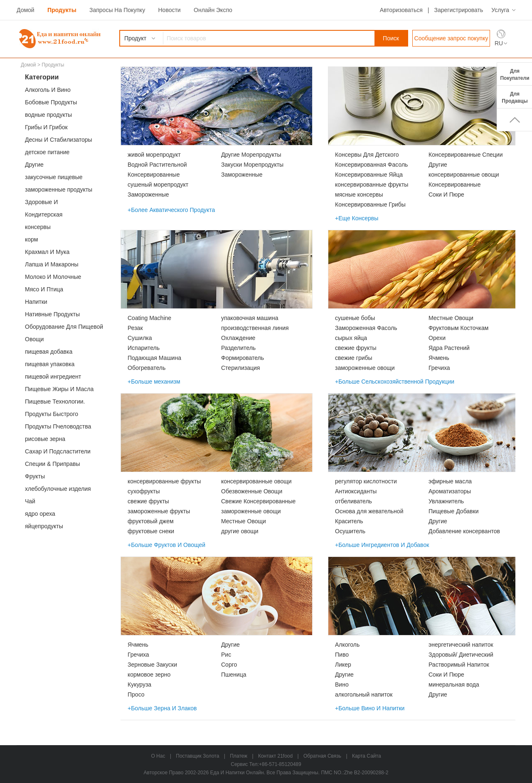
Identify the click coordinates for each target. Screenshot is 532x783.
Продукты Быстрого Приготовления (52, 415)
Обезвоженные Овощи (252, 491)
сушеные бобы (355, 318)
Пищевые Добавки (454, 511)
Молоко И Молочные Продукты (53, 278)
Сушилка (140, 338)
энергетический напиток (461, 645)
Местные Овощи (451, 318)
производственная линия (255, 328)
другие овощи (240, 531)
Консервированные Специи (465, 155)
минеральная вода (454, 685)
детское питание (47, 152)
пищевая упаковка (50, 364)
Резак (135, 328)
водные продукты (48, 115)
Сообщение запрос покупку (451, 38)
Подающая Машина (154, 358)
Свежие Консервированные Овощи (258, 502)
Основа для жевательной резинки (369, 512)
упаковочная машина (250, 318)
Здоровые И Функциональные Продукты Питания (62, 203)
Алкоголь (347, 645)
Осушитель (350, 531)
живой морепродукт (154, 155)
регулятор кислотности (366, 481)
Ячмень (439, 358)
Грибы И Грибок (46, 127)
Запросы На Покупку (117, 10)
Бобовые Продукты (51, 102)
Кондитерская (44, 214)
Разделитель (238, 348)
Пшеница (234, 675)
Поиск (391, 38)
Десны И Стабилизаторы (59, 140)
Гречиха (439, 368)
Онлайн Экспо (213, 10)
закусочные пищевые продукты (54, 179)
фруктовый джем (151, 521)
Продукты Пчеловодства (58, 426)
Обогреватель (147, 368)
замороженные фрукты (159, 511)
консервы (38, 227)
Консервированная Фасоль (371, 165)
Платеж (239, 756)
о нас (158, 756)
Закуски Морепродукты (252, 165)
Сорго (229, 665)
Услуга (500, 10)
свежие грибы (354, 358)
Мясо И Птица (44, 289)
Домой (26, 10)
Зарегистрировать (458, 10)
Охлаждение (238, 338)
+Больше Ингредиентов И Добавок (382, 545)
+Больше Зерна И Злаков (162, 708)
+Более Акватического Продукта (171, 210)
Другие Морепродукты (251, 155)
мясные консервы (359, 195)
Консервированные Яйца (369, 175)
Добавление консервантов (464, 531)
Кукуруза (139, 685)
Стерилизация (240, 368)
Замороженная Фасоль (366, 328)
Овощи (34, 339)
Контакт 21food (275, 756)
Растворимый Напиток (459, 665)
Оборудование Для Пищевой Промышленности (64, 328)
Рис (226, 655)
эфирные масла (450, 481)
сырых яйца (351, 338)
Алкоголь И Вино (48, 90)
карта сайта (367, 756)
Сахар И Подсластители (58, 451)
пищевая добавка (49, 352)
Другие (34, 165)
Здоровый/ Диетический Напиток (461, 655)
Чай (30, 501)
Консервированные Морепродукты (154, 175)
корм (31, 239)
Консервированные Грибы (370, 204)
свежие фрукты (356, 348)
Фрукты (35, 476)
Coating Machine (149, 318)
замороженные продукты (59, 190)
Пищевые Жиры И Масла (59, 389)
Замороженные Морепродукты (148, 195)
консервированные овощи (464, 175)
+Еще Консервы (357, 218)
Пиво (342, 655)
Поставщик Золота (197, 756)
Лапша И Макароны (52, 264)
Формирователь (243, 358)
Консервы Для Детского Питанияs (367, 155)
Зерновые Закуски (152, 665)
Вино (342, 685)
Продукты (62, 10)
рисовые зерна (45, 439)
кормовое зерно (149, 675)
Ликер (343, 665)
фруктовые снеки (151, 531)
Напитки (36, 302)
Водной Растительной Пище (157, 165)
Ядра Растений (449, 348)
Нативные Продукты (52, 314)
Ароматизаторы (450, 491)
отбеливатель (353, 501)
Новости (169, 10)
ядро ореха (40, 514)
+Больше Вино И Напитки (370, 708)
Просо (136, 694)
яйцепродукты (44, 526)
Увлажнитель (446, 501)
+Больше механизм (154, 382)
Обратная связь (322, 756)
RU (499, 43)
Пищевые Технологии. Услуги (55, 403)
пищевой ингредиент (53, 377)
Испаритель (144, 348)
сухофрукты (144, 491)
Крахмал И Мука (47, 252)
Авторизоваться (401, 10)
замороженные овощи (365, 368)
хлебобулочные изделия (58, 489)
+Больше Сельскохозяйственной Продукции (395, 382)
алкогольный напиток (364, 694)
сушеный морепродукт (158, 185)
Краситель (349, 521)
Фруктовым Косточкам (458, 328)
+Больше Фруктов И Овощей (166, 545)
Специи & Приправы (53, 464)
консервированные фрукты (372, 185)
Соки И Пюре (446, 195)
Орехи (437, 338)
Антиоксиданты (356, 491)
